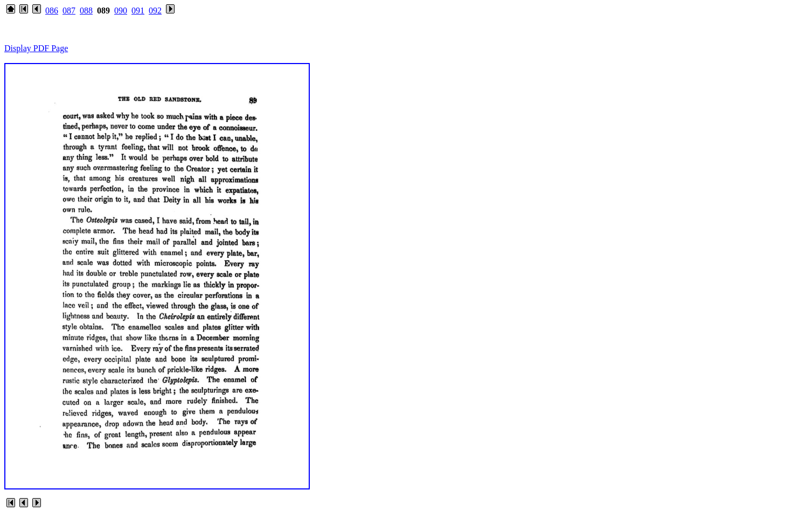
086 (52, 10)
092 (155, 10)
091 (138, 10)
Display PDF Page (36, 48)
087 (69, 10)
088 (86, 10)
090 (121, 10)
